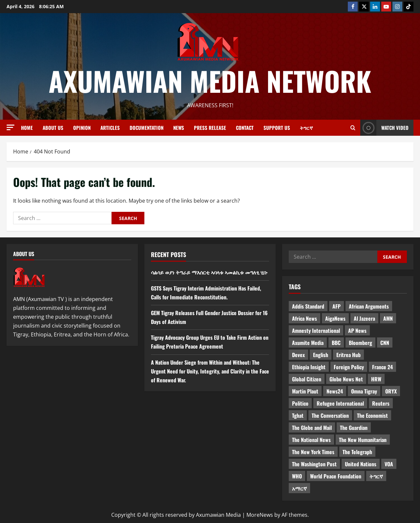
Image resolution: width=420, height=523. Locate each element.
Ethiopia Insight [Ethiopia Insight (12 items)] (309, 367)
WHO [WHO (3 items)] (297, 476)
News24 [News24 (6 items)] (335, 391)
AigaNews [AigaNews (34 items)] (335, 318)
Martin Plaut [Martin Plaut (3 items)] (305, 391)
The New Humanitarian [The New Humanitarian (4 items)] (363, 440)
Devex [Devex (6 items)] (298, 355)
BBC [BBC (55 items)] (336, 343)
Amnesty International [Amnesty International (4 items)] (316, 331)
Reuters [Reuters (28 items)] (381, 403)
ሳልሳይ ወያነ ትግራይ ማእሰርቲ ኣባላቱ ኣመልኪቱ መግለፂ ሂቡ (209, 272)
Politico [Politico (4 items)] (300, 403)
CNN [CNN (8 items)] (385, 343)
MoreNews (260, 515)
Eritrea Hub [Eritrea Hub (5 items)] (348, 355)
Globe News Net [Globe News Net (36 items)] (346, 379)
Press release (210, 128)
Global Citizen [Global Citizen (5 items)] (307, 379)
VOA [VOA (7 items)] (389, 464)
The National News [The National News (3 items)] (311, 440)
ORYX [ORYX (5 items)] (391, 391)
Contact (245, 128)
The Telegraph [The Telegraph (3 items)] (357, 452)
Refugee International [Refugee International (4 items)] (340, 403)
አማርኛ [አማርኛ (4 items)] (299, 488)
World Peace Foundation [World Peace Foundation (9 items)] (336, 476)
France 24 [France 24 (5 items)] (382, 367)
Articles (110, 128)
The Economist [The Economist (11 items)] (372, 415)
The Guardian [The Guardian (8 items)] (354, 428)
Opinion (82, 128)
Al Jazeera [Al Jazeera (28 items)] (364, 318)
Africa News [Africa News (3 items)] (304, 318)
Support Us (277, 128)
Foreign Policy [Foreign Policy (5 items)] (349, 367)
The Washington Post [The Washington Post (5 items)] (314, 464)
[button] (10, 127)
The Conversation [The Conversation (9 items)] (330, 415)
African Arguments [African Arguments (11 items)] (369, 306)
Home (27, 128)
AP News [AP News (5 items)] (357, 331)
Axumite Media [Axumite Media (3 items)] (308, 343)
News (179, 128)
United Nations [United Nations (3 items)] (361, 464)
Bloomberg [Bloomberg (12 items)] (360, 343)
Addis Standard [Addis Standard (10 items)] (308, 306)
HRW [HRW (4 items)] (376, 379)
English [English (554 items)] (321, 355)
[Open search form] (353, 128)
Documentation (147, 128)
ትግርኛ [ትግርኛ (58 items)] (376, 476)
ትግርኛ (306, 128)
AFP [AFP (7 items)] (336, 306)
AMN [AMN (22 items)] (388, 318)
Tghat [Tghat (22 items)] (298, 415)
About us (53, 128)
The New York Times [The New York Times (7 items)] (313, 452)
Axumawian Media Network (210, 81)
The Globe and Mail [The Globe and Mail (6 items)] (312, 428)
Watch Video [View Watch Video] (384, 128)
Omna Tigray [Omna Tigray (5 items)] (364, 391)
